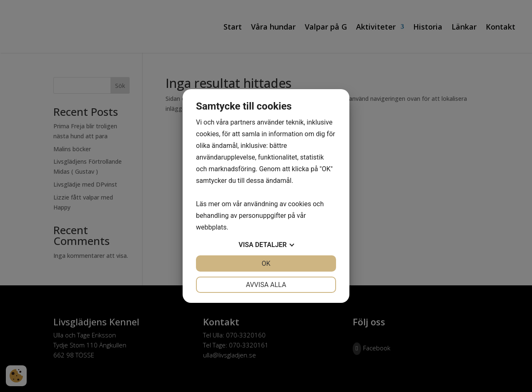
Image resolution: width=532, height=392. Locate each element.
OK (266, 263)
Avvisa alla (266, 285)
